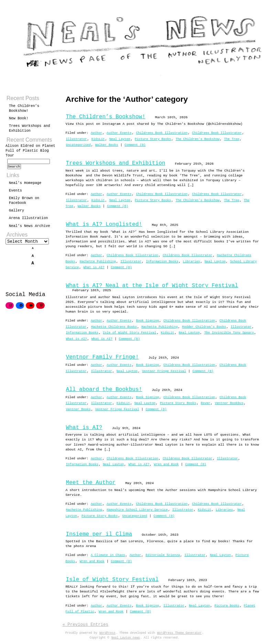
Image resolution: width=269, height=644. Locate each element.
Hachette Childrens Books (114, 327)
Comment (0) (135, 145)
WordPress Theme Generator (179, 633)
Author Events (119, 133)
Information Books (162, 261)
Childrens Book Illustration (162, 133)
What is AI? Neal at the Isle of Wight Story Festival (152, 286)
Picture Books (227, 606)
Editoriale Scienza (163, 555)
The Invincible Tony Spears (229, 333)
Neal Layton (120, 139)
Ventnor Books (78, 409)
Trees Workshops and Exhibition (116, 163)
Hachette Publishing (98, 261)
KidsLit (98, 139)
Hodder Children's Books (204, 327)
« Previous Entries (85, 625)
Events (15, 193)
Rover (206, 403)
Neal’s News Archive (30, 228)
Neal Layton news (126, 638)
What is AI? (94, 267)
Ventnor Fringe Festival (164, 371)
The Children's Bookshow (197, 139)
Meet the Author (91, 483)
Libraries (192, 261)
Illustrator (77, 139)
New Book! (19, 118)
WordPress (107, 633)
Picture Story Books (153, 139)
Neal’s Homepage (25, 185)
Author (96, 133)
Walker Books (107, 145)
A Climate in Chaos (108, 555)
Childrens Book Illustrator (217, 133)
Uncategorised (78, 145)
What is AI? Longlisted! (104, 225)
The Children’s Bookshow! (106, 117)
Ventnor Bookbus (229, 403)
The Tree (232, 139)
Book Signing (147, 321)
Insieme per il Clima (99, 534)
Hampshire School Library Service (137, 510)
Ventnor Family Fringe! (103, 357)
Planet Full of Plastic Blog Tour (30, 151)
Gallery (17, 212)
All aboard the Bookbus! (104, 390)
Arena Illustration (28, 220)
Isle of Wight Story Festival (130, 333)
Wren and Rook (166, 464)
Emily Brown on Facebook (24, 203)
